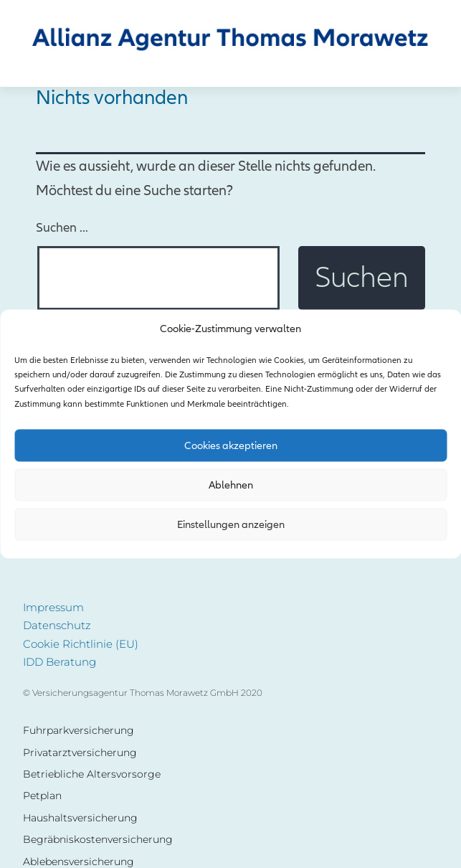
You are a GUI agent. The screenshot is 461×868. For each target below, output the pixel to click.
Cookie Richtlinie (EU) (81, 644)
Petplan (42, 796)
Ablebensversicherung (79, 862)
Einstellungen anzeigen (231, 524)
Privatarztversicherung (80, 753)
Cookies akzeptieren (231, 445)
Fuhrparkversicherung (79, 731)
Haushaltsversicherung (80, 818)
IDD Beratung (60, 662)
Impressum (53, 607)
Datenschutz (57, 625)
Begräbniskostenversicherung (98, 840)
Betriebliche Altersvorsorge (92, 774)
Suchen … (62, 228)
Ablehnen (231, 485)
